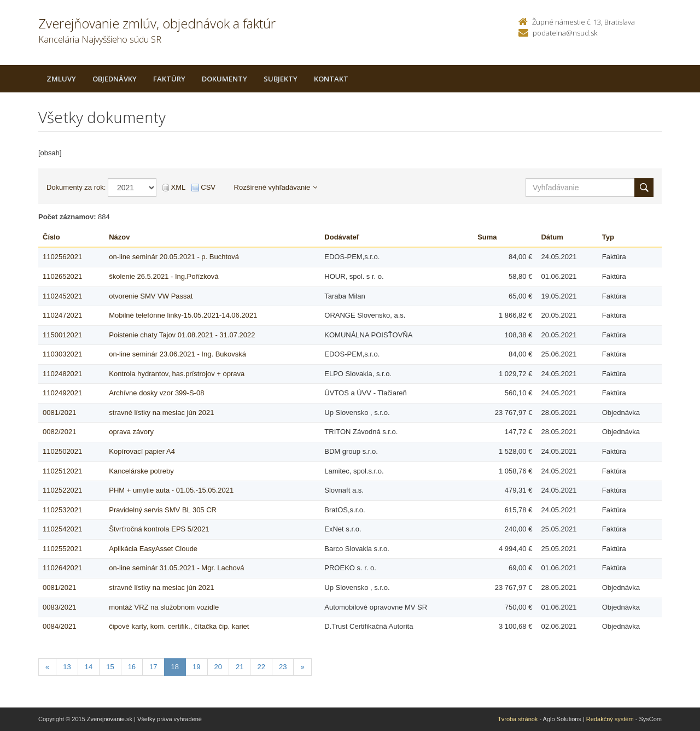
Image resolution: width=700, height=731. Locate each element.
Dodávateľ (342, 237)
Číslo (51, 237)
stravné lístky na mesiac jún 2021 (161, 413)
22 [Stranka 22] (261, 667)
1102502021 (62, 451)
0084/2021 (59, 626)
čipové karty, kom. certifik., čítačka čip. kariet (179, 626)
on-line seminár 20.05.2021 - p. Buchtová (174, 257)
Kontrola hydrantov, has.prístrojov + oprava (177, 374)
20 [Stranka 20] (218, 667)
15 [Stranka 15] (110, 667)
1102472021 (62, 315)
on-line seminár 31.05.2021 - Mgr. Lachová (176, 568)
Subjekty (281, 79)
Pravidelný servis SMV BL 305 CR (163, 510)
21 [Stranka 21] (240, 667)
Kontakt (331, 79)
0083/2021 (59, 607)
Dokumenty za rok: (76, 187)
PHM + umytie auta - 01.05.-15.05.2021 (171, 490)
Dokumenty (224, 79)
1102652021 (62, 276)
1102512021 (62, 471)
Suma (487, 237)
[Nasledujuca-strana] (302, 667)
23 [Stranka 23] (283, 667)
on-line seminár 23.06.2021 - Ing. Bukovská (177, 354)
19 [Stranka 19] (196, 667)
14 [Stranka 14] (89, 667)
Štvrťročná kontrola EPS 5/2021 (159, 529)
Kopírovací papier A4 (142, 451)
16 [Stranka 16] (132, 667)
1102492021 (62, 393)
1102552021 (62, 549)
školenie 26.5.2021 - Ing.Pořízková (164, 276)
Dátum (552, 237)
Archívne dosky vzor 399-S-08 (156, 393)
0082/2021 (59, 432)
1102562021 (62, 257)
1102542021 (62, 529)
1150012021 (62, 335)
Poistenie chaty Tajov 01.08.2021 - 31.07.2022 (182, 335)
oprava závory (131, 432)
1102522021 (62, 490)
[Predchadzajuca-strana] (47, 667)
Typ (608, 237)
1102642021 (62, 568)
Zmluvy (61, 79)
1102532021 (62, 510)
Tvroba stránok (518, 719)
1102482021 (62, 374)
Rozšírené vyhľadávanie (276, 187)
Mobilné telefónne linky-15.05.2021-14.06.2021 (183, 315)
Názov (119, 237)
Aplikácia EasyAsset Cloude (153, 549)
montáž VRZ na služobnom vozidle (164, 607)
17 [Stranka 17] (153, 667)
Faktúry (169, 79)
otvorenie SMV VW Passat (151, 296)
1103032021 (62, 354)
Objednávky (115, 79)
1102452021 (62, 296)
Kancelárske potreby (141, 471)
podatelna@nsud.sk (565, 33)
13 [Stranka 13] (67, 667)
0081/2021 (59, 413)
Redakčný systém (610, 719)
